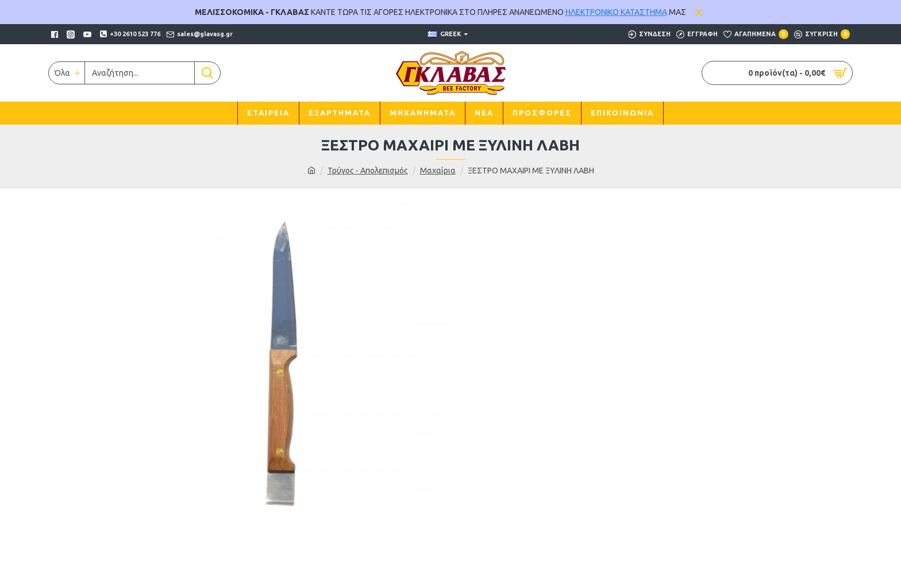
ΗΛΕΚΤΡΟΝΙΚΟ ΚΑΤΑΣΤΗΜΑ (616, 12)
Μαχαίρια (438, 171)
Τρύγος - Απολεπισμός (368, 171)
